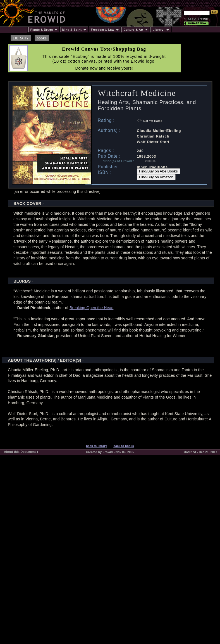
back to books (124, 446)
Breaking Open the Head (92, 308)
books (42, 38)
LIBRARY (21, 38)
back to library (96, 446)
